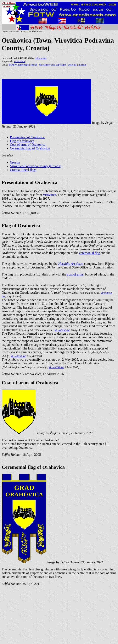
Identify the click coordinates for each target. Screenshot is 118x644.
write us (72, 65)
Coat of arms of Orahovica (28, 145)
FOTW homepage (19, 65)
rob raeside (41, 58)
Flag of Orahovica (22, 141)
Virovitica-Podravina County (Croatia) (36, 166)
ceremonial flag (90, 253)
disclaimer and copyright (53, 65)
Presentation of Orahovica (27, 137)
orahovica (19, 61)
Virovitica (49, 195)
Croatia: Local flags (23, 170)
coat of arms (75, 274)
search (34, 65)
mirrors (82, 65)
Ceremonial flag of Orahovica (30, 148)
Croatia (15, 162)
